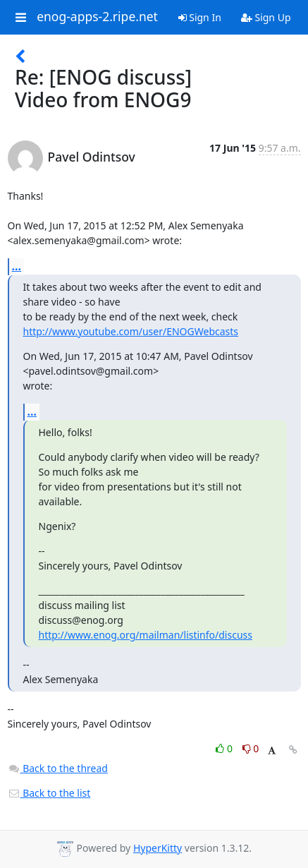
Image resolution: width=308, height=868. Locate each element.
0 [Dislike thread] (251, 748)
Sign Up (266, 17)
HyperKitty (158, 848)
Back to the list (49, 793)
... (17, 266)
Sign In (200, 17)
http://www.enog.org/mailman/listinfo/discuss (146, 635)
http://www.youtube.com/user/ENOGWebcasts (131, 331)
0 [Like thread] (225, 748)
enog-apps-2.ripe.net (97, 17)
